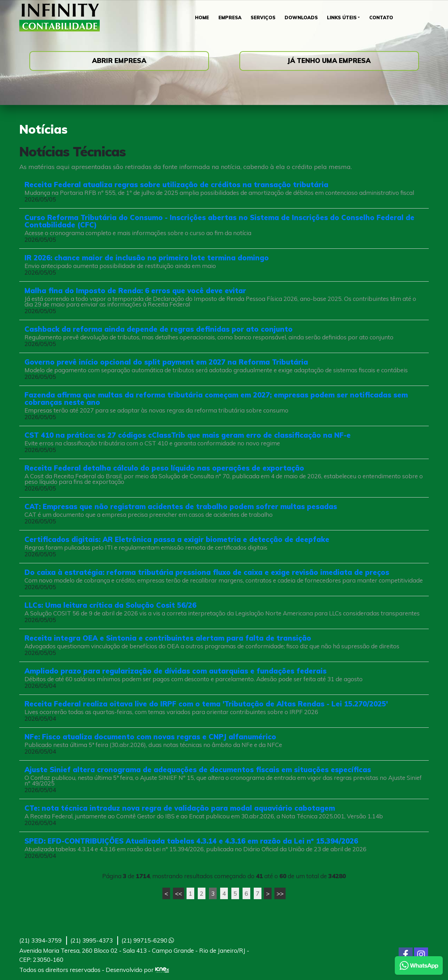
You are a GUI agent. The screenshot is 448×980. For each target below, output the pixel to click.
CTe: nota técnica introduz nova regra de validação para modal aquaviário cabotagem (180, 808)
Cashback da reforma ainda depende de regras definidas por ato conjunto (159, 329)
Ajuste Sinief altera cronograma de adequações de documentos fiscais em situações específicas (198, 770)
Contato (384, 17)
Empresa (229, 17)
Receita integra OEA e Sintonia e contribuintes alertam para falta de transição (168, 638)
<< (178, 893)
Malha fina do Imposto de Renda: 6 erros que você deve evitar (135, 291)
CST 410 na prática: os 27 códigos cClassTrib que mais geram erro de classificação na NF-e (188, 435)
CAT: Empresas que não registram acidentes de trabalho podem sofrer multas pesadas (181, 506)
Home (199, 17)
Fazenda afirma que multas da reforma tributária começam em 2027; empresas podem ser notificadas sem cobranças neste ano (216, 399)
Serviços (263, 17)
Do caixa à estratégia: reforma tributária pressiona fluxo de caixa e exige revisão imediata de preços (207, 572)
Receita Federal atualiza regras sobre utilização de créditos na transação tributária (176, 185)
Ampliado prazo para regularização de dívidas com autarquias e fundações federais (176, 671)
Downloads (302, 17)
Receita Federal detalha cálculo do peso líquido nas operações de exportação (164, 468)
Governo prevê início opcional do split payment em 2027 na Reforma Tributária (166, 362)
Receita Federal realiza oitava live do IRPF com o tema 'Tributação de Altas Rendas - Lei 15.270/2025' (206, 704)
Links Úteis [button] (343, 17)
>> (280, 893)
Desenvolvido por (137, 970)
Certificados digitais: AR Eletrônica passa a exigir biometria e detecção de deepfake (177, 539)
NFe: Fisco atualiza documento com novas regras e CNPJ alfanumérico (150, 737)
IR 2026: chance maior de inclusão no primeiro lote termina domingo (147, 258)
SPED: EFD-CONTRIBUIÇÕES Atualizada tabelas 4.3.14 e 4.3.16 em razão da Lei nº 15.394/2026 (191, 841)
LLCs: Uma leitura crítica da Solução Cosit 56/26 (110, 605)
